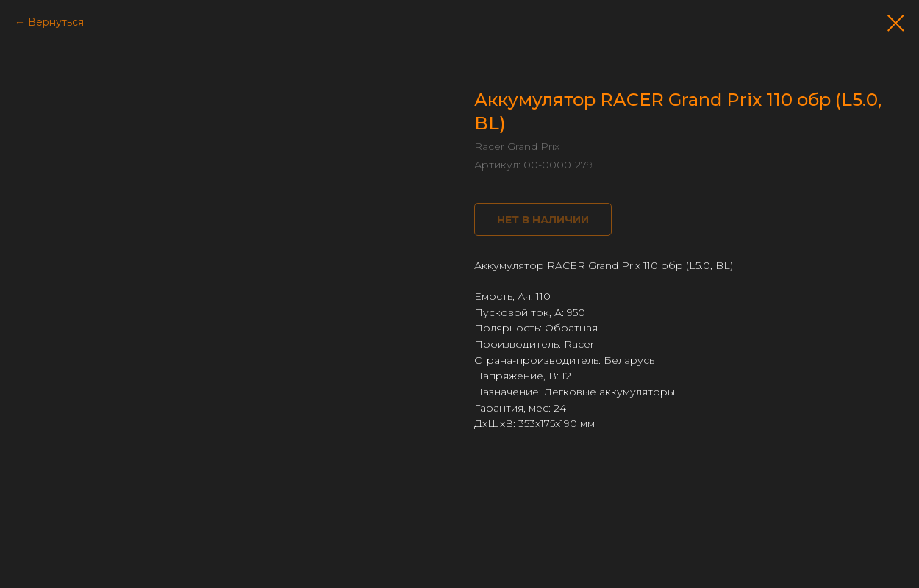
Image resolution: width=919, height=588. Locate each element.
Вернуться (56, 22)
